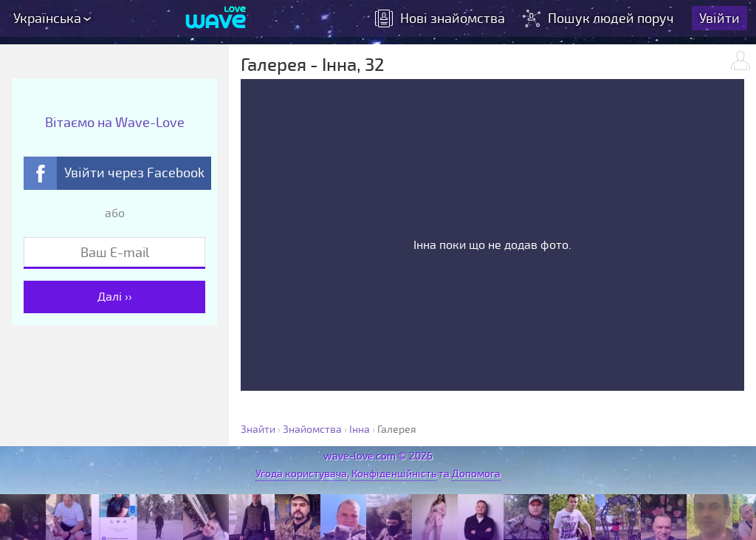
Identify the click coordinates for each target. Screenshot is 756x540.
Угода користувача (301, 474)
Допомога (476, 474)
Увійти (719, 18)
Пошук (600, 18)
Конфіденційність (394, 474)
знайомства (440, 18)
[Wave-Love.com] (216, 18)
